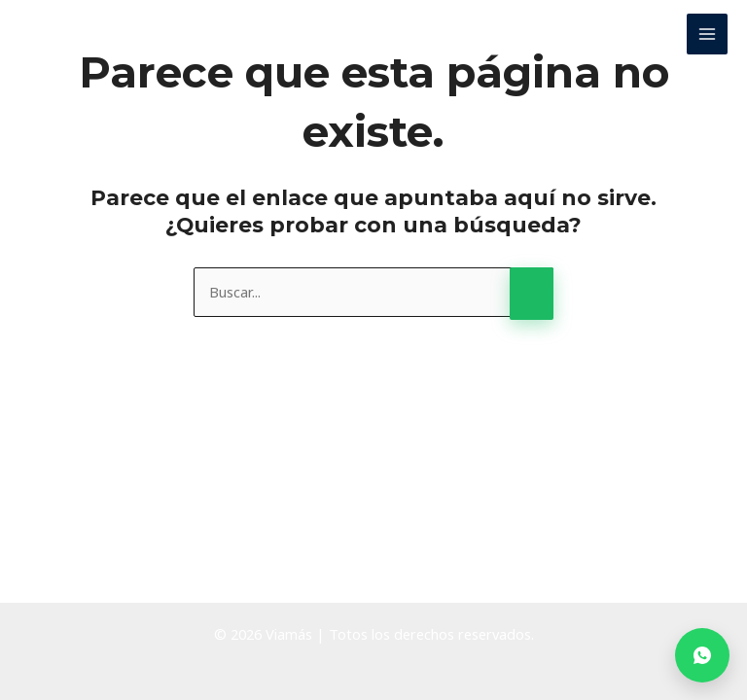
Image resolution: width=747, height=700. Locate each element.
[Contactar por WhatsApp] (702, 655)
